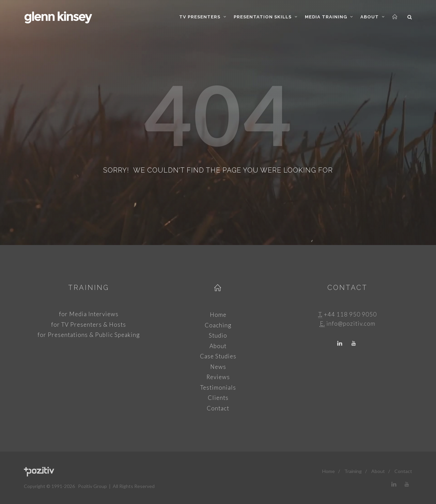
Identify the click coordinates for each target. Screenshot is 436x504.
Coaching (218, 325)
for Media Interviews (89, 314)
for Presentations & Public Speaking (89, 335)
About (218, 346)
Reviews (218, 377)
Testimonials (218, 387)
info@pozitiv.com (351, 323)
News (218, 367)
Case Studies (218, 356)
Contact (218, 408)
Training (89, 288)
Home (218, 315)
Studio (218, 335)
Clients (218, 398)
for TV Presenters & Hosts (89, 324)
